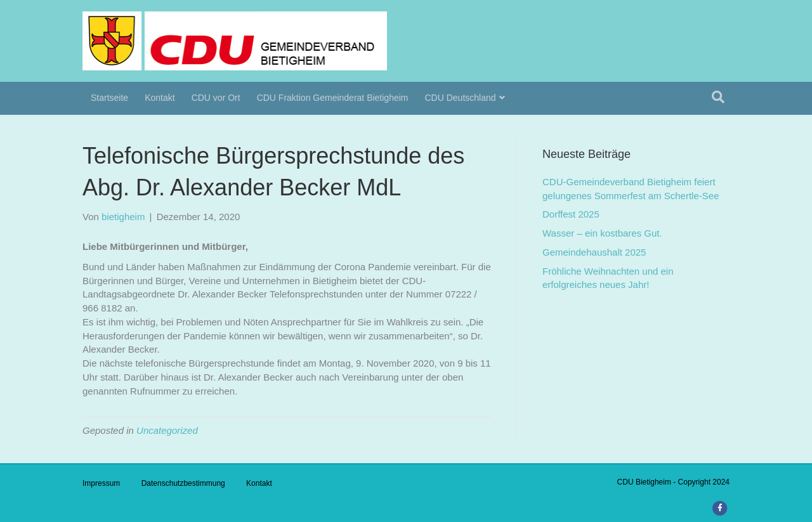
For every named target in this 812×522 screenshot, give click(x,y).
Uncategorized (167, 430)
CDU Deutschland (461, 98)
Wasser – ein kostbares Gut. (602, 233)
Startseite (109, 98)
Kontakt (160, 98)
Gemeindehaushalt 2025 (594, 252)
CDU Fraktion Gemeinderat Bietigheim (333, 98)
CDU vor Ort (216, 98)
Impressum (101, 483)
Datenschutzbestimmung (183, 483)
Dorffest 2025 (571, 214)
